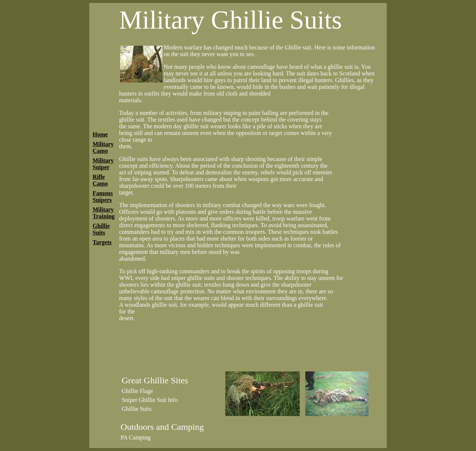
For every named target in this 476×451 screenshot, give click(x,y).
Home (100, 134)
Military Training (104, 213)
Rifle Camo (100, 180)
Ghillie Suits (101, 229)
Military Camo (103, 147)
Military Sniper (103, 164)
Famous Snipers (103, 196)
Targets (102, 242)
